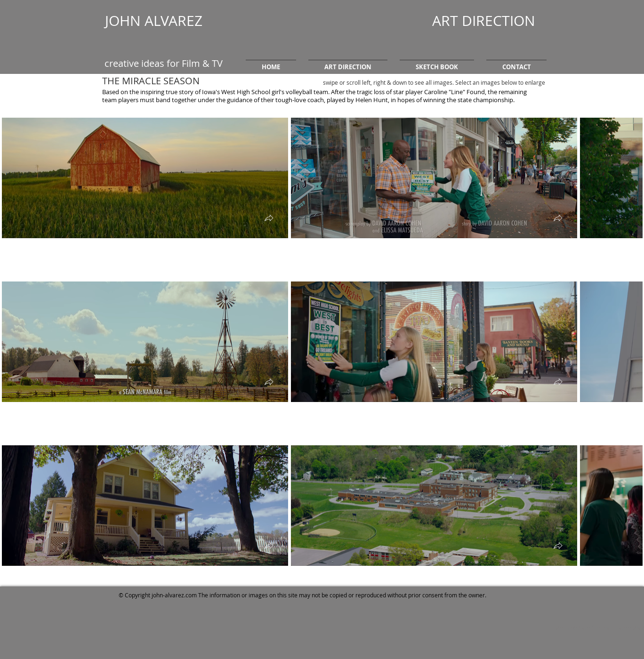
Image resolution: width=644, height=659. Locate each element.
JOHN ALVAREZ (154, 21)
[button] (348, 63)
